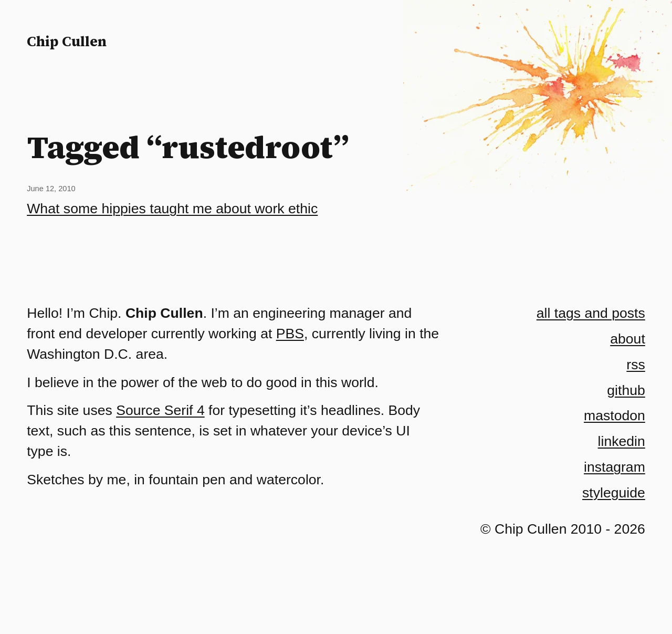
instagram (615, 467)
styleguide (614, 493)
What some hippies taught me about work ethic (172, 209)
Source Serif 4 (160, 410)
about (628, 339)
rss (636, 365)
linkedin (622, 441)
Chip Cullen (67, 41)
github (626, 390)
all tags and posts (591, 313)
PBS (290, 334)
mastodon (615, 415)
